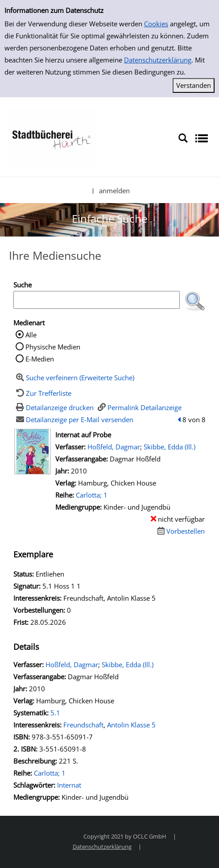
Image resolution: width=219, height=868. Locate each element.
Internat (69, 785)
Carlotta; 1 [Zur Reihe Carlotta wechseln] (92, 495)
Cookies (156, 24)
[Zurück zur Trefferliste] (42, 393)
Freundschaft (83, 725)
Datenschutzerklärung (158, 60)
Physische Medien (53, 347)
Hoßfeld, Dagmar (114, 447)
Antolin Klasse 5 (131, 725)
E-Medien (40, 359)
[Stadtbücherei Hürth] (51, 137)
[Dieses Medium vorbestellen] (180, 531)
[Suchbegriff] (97, 300)
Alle (31, 335)
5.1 (55, 713)
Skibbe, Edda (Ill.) (169, 447)
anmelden (114, 191)
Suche (23, 285)
